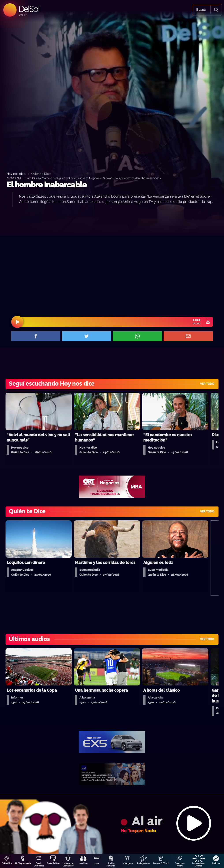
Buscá (201, 10)
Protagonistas (143, 863)
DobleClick (7, 863)
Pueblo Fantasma (111, 865)
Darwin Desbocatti (39, 865)
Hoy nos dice (16, 174)
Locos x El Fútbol (161, 863)
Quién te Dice (41, 174)
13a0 (97, 863)
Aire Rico (83, 863)
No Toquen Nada (23, 863)
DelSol (29, 9)
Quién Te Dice (53, 863)
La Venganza (128, 863)
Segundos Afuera (180, 865)
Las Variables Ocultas (198, 865)
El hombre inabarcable (47, 185)
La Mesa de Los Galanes (68, 865)
